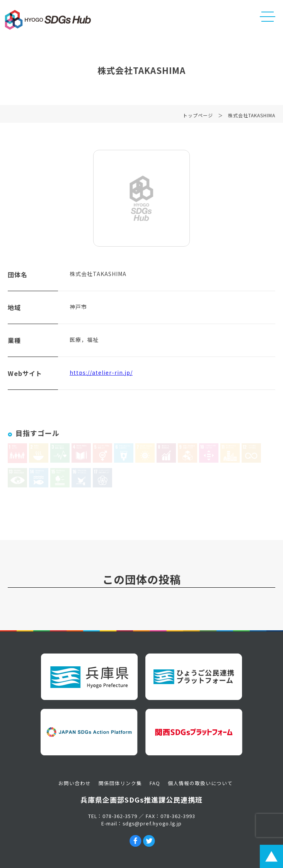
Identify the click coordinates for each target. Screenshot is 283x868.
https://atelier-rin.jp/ (101, 374)
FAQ (155, 783)
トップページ (198, 117)
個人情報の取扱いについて (200, 783)
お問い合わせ (75, 783)
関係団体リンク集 (120, 783)
